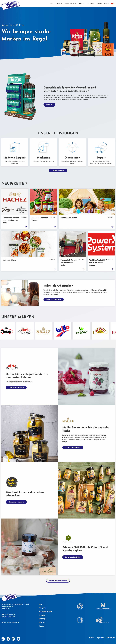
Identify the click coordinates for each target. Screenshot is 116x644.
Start (52, 4)
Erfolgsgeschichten (71, 4)
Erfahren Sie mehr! (58, 170)
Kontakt (107, 4)
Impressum (100, 638)
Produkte (82, 4)
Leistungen (90, 4)
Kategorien (59, 4)
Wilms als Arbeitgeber (54, 299)
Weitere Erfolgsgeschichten (58, 581)
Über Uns (99, 4)
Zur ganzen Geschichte (16, 388)
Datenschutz (111, 638)
